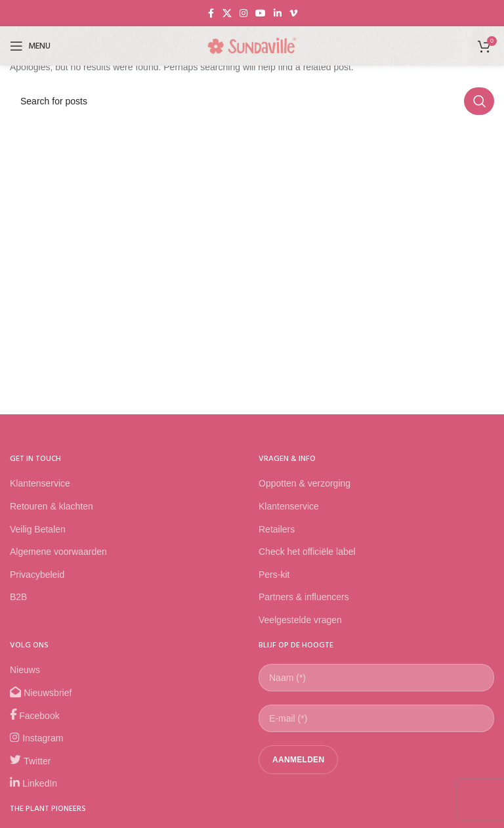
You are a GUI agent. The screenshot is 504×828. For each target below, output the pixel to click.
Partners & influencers (304, 597)
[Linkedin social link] (278, 13)
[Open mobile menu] (30, 46)
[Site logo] (252, 45)
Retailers (277, 529)
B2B (18, 597)
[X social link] (227, 13)
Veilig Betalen (38, 529)
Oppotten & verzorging (304, 483)
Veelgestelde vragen (300, 620)
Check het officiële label (307, 552)
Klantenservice (40, 483)
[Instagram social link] (243, 13)
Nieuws (25, 670)
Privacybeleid (37, 575)
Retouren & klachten (52, 506)
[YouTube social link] (261, 13)
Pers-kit (274, 575)
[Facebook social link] (211, 13)
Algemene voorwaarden (58, 552)
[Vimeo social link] (293, 13)
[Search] (252, 101)
